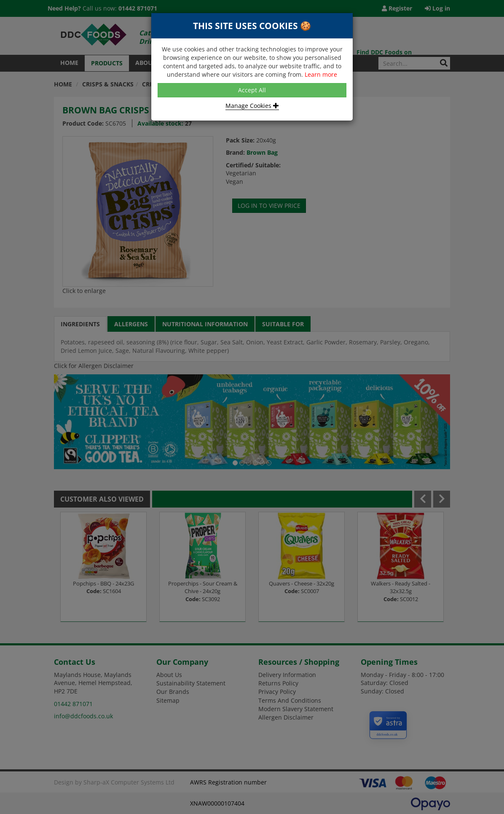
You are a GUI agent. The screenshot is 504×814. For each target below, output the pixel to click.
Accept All (252, 90)
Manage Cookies (252, 106)
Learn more (321, 74)
